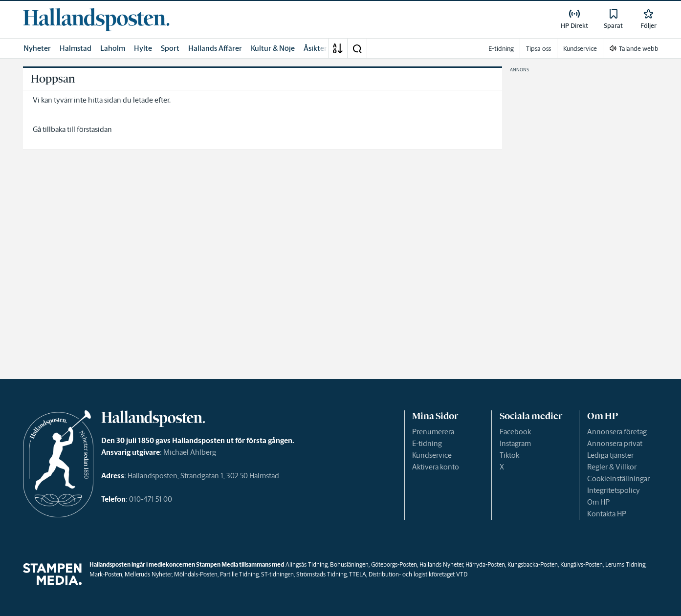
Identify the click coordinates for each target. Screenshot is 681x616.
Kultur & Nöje (273, 48)
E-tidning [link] (501, 49)
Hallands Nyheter (441, 564)
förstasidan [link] (94, 129)
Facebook (515, 432)
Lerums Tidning (625, 564)
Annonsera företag (617, 432)
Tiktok (509, 455)
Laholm (113, 48)
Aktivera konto (436, 467)
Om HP (598, 502)
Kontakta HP (607, 514)
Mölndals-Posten (196, 574)
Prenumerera (433, 432)
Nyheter (37, 48)
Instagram (515, 443)
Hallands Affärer (215, 48)
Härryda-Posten (485, 564)
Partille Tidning (239, 574)
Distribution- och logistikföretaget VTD (418, 574)
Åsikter (315, 48)
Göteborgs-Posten (394, 564)
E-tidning (427, 443)
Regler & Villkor (612, 467)
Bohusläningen (349, 564)
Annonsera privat (615, 443)
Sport (170, 48)
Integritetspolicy (614, 490)
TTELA (358, 574)
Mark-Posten (106, 574)
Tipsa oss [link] (538, 49)
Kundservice (432, 455)
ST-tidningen (277, 574)
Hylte (143, 48)
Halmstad (76, 48)
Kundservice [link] (580, 49)
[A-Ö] (338, 48)
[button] (357, 48)
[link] (96, 20)
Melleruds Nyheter (148, 574)
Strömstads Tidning (321, 574)
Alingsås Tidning (307, 564)
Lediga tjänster (610, 455)
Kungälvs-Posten (582, 564)
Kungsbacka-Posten (533, 564)
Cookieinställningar (618, 478)
